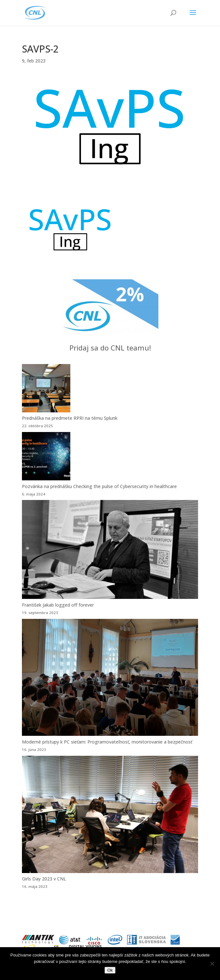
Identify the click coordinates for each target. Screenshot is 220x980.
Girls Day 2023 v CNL (44, 879)
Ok (110, 970)
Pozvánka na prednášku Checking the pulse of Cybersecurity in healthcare (99, 486)
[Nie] (212, 964)
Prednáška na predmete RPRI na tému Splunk (70, 418)
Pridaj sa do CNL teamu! (110, 348)
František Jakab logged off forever (58, 605)
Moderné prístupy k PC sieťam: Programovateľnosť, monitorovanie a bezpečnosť (107, 742)
